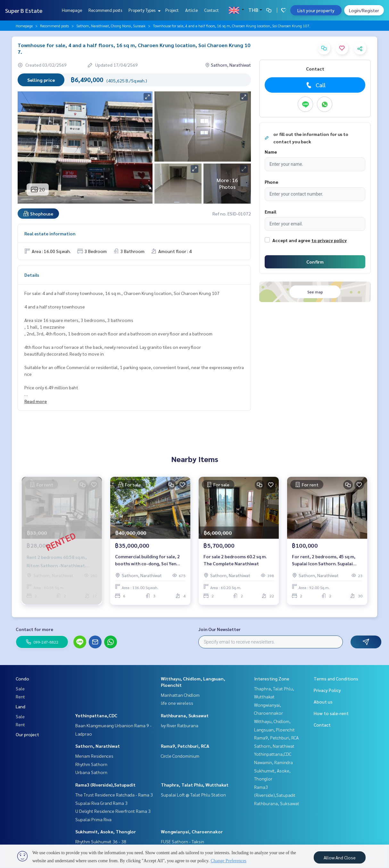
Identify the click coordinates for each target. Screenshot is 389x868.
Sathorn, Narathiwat (98, 746)
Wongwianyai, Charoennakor (192, 831)
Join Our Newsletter (219, 629)
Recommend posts (105, 10)
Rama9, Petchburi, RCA (185, 746)
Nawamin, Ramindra (273, 762)
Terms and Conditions (336, 678)
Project (172, 10)
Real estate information (50, 233)
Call (315, 85)
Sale (20, 688)
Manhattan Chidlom (180, 695)
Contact (211, 10)
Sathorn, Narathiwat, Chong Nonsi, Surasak (111, 26)
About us (323, 702)
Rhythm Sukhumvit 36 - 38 (101, 841)
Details (32, 275)
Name (271, 152)
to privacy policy (329, 240)
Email (270, 212)
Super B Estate (24, 10)
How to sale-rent (331, 713)
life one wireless (177, 703)
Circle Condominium (180, 756)
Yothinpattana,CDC (96, 715)
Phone (271, 182)
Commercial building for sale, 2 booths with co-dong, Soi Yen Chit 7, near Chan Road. (147, 560)
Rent (20, 696)
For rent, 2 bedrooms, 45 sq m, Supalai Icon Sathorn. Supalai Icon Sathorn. (324, 560)
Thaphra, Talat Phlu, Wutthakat (195, 785)
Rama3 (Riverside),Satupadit (105, 785)
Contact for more (34, 629)
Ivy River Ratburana (180, 725)
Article (191, 10)
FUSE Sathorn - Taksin (182, 841)
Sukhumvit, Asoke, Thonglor (106, 831)
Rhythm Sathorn (91, 764)
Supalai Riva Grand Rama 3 (101, 803)
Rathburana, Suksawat (185, 715)
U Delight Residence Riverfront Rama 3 (113, 811)
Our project (27, 734)
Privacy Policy (327, 690)
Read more (36, 401)
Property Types (144, 10)
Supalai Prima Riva (93, 819)
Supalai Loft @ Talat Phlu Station (193, 795)
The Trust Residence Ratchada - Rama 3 (114, 795)
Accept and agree (291, 240)
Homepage (72, 10)
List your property (316, 10)
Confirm (315, 262)
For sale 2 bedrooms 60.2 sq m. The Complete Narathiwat (235, 560)
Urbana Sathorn (91, 772)
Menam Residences (94, 756)
